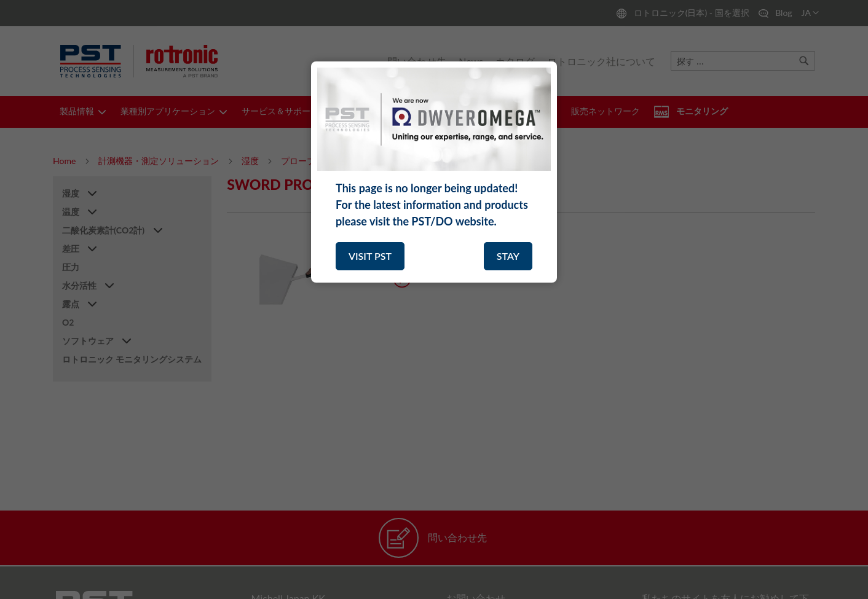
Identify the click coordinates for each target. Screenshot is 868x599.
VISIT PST (370, 256)
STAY (508, 256)
